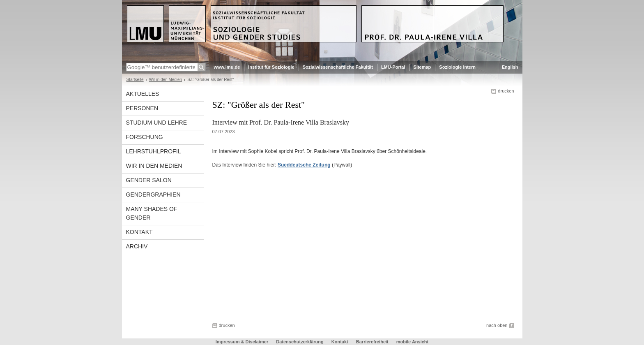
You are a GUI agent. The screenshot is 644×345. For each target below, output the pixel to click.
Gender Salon (149, 180)
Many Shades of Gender (152, 213)
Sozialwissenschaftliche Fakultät (338, 67)
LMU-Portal (393, 67)
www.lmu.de (227, 67)
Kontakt (139, 232)
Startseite (135, 80)
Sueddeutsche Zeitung (304, 165)
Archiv (137, 246)
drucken (506, 91)
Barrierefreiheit (373, 342)
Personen (142, 108)
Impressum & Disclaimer (242, 342)
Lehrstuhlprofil (154, 151)
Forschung (145, 137)
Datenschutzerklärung (300, 342)
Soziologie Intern (457, 67)
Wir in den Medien (166, 80)
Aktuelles (143, 94)
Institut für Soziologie (271, 67)
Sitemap (422, 67)
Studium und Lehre (157, 123)
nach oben (497, 325)
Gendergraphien (153, 194)
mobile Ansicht (412, 342)
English (510, 67)
